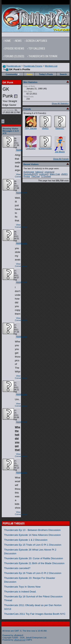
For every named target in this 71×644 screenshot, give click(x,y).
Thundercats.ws (13, 66)
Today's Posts (46, 74)
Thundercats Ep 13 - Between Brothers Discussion (32, 530)
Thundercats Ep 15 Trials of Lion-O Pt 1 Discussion (33, 545)
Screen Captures (37, 41)
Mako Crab (55, 174)
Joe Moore (60, 152)
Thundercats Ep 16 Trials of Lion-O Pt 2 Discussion (33, 573)
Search (63, 74)
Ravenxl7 (60, 128)
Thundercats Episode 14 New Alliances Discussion (32, 535)
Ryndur (27, 176)
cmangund (49, 172)
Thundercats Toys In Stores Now (22, 587)
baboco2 (39, 172)
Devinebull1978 (31, 174)
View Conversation (21, 175)
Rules (29, 74)
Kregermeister (45, 148)
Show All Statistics (60, 103)
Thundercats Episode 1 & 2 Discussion (26, 540)
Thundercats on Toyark (43, 56)
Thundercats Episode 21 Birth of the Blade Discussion (34, 563)
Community (13, 74)
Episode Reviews (14, 49)
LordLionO (31, 148)
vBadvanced (20, 640)
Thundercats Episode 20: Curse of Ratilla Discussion (34, 558)
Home (8, 41)
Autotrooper (22, 150)
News (18, 41)
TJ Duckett (46, 176)
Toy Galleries (37, 49)
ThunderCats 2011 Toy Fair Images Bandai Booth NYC (35, 614)
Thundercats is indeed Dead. (20, 592)
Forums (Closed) (14, 56)
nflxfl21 (45, 128)
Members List (51, 66)
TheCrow (35, 176)
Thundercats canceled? (17, 568)
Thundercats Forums (33, 66)
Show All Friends (61, 159)
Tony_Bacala (31, 128)
